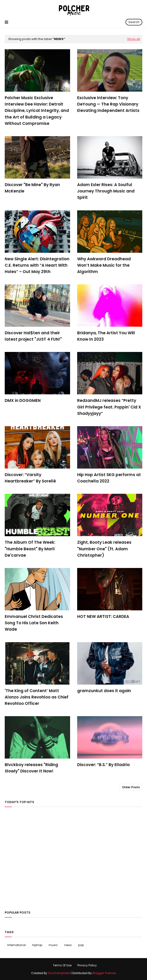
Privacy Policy (87, 965)
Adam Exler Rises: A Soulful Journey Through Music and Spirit (106, 191)
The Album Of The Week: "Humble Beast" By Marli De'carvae (30, 549)
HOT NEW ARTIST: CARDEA (103, 617)
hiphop (37, 945)
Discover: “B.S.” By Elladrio (103, 765)
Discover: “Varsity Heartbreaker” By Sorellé (30, 478)
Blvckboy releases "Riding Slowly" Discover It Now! (31, 768)
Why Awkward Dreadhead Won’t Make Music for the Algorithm (104, 265)
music (53, 945)
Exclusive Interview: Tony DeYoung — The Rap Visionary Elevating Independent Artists (108, 104)
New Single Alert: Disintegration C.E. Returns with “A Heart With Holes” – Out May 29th (37, 265)
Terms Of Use (62, 965)
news (68, 945)
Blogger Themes (104, 973)
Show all (134, 39)
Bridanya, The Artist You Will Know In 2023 (106, 336)
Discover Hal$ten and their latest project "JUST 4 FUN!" (33, 336)
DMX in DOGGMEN (23, 400)
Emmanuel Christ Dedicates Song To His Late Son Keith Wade (34, 623)
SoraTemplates (59, 973)
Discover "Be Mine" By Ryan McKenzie (32, 188)
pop (81, 945)
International (17, 945)
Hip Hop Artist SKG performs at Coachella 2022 (109, 478)
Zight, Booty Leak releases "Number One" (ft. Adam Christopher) (104, 549)
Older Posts (131, 787)
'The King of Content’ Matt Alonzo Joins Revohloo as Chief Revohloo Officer (37, 697)
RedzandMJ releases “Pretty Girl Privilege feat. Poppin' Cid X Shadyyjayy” (109, 407)
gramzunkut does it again (104, 691)
